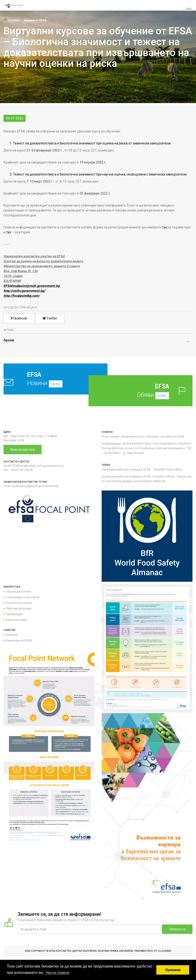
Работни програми (19, 608)
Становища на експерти (23, 597)
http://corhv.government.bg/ (24, 291)
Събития (12, 635)
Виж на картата (23, 450)
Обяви (146, 391)
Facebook (19, 318)
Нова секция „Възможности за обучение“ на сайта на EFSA (143, 436)
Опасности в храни (19, 603)
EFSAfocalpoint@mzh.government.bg (32, 286)
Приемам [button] (173, 970)
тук (164, 227)
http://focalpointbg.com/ (22, 296)
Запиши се (177, 929)
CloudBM (164, 951)
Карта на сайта (16, 620)
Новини (46, 379)
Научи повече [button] (57, 973)
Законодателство (19, 592)
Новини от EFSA (35, 20)
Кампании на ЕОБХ (19, 640)
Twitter (50, 318)
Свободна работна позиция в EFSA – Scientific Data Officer (142, 469)
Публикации (14, 614)
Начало (11, 20)
